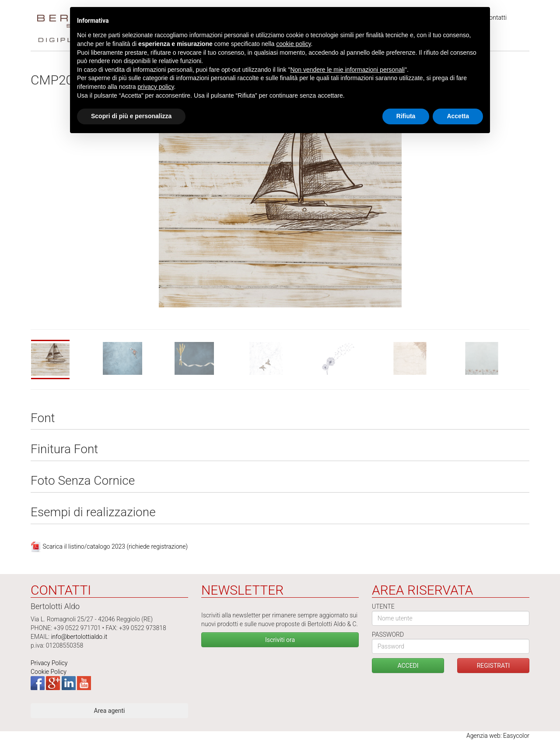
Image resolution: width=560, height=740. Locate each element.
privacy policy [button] (156, 87)
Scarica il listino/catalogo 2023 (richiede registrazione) (115, 546)
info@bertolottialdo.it (79, 637)
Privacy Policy (49, 663)
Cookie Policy (49, 672)
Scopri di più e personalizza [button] (131, 116)
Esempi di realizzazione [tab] (93, 513)
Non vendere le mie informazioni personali (347, 70)
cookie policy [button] (293, 44)
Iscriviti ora (280, 640)
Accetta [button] (458, 116)
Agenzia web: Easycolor (498, 736)
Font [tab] (43, 418)
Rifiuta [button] (406, 116)
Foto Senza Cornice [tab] (83, 481)
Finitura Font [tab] (64, 449)
